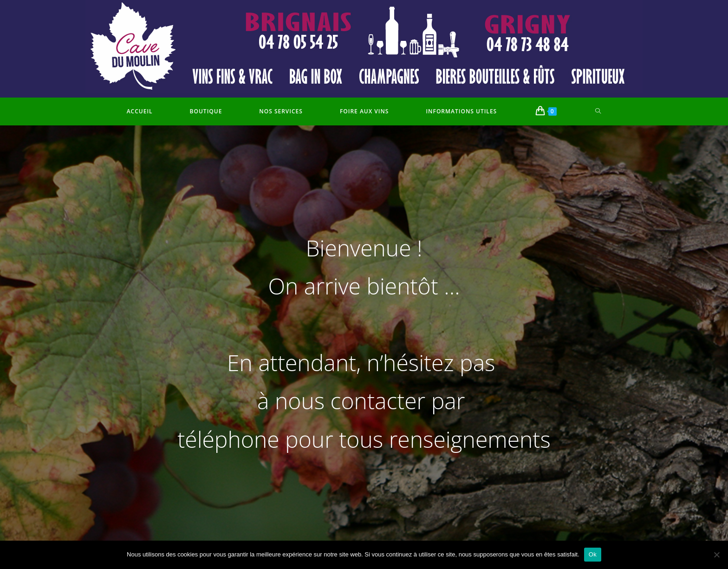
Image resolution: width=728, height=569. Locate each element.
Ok (593, 554)
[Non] (716, 555)
